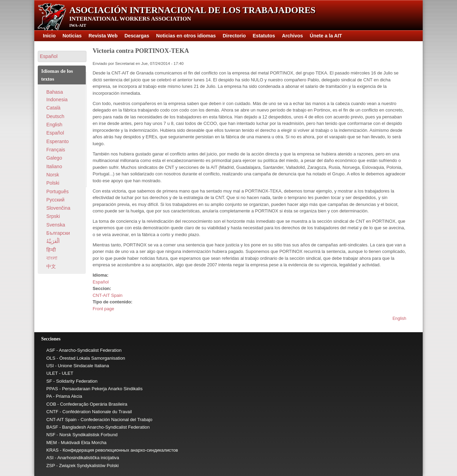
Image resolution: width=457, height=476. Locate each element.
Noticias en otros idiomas (186, 36)
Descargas (137, 36)
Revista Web (103, 36)
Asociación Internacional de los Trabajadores (192, 10)
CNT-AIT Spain (108, 295)
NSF (51, 435)
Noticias (72, 36)
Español (101, 282)
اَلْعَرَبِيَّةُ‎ (53, 241)
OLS (51, 358)
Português (57, 191)
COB (51, 404)
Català (53, 108)
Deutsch (55, 116)
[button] (62, 56)
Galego (54, 158)
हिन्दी (51, 250)
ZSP (51, 466)
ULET (52, 373)
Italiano (54, 166)
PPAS (52, 389)
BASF (52, 427)
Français (56, 150)
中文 (51, 266)
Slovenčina (58, 208)
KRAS (52, 450)
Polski (53, 183)
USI (50, 366)
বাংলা (52, 258)
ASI (50, 458)
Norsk (53, 175)
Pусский (55, 200)
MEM (52, 443)
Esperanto (57, 141)
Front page (103, 309)
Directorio (234, 36)
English (399, 318)
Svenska (56, 225)
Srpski (53, 216)
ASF (51, 350)
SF (49, 381)
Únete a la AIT (326, 36)
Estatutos (264, 36)
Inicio (49, 36)
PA (49, 396)
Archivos (292, 36)
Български (58, 233)
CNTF (52, 412)
